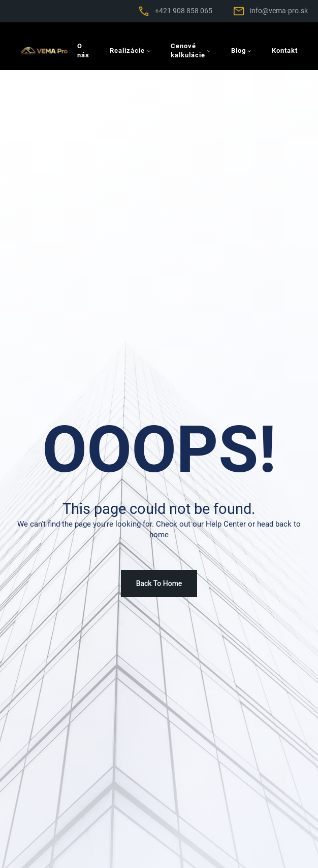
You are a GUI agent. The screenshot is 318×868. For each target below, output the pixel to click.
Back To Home (159, 583)
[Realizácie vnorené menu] (149, 51)
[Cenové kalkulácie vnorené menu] (209, 51)
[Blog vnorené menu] (249, 51)
